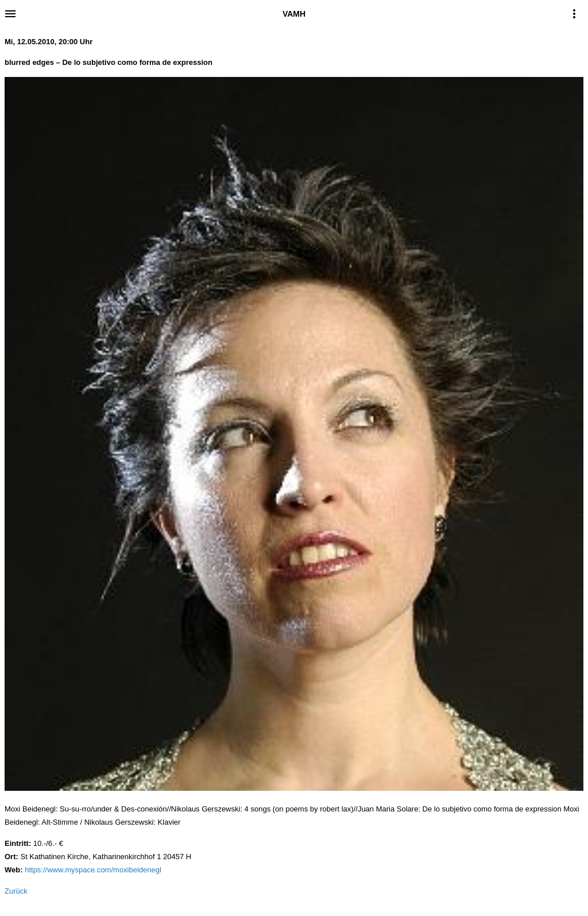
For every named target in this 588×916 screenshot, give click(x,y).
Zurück (16, 891)
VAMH (294, 14)
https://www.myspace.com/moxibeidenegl (93, 870)
